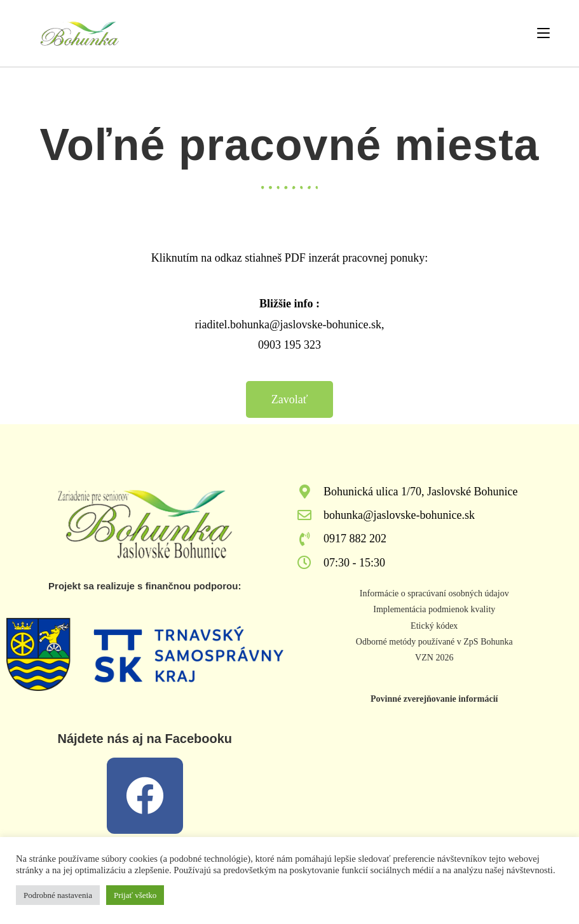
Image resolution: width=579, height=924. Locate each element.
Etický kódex (434, 626)
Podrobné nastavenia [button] (58, 895)
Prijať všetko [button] (135, 895)
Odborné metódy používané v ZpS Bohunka (434, 642)
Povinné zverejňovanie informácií (434, 699)
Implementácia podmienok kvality (434, 609)
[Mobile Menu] (543, 33)
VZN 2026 (434, 658)
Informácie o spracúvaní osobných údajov (434, 593)
